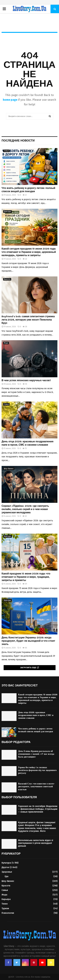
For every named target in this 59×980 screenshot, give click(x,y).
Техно (5, 904)
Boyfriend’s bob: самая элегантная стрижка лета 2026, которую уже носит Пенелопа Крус (28, 320)
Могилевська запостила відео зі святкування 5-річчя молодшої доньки (36, 843)
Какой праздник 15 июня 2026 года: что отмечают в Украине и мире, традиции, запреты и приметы (26, 577)
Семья (6, 151)
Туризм (5, 908)
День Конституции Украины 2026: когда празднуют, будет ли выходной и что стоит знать (28, 641)
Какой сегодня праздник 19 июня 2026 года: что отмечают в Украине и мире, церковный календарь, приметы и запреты (29, 252)
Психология (8, 913)
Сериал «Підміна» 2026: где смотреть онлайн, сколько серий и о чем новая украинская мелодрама (25, 509)
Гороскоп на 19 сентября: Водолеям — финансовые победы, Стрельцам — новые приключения (38, 809)
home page (10, 100)
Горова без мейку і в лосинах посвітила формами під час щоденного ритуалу (37, 770)
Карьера (6, 899)
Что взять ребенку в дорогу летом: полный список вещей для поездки (28, 190)
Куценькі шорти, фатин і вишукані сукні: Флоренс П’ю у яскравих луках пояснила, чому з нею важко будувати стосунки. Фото (37, 827)
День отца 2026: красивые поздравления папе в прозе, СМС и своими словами (27, 443)
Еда (7, 876)
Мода (6, 343)
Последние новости (18, 141)
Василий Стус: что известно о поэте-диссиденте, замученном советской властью (36, 787)
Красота (7, 279)
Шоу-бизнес (9, 469)
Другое (5, 867)
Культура (7, 212)
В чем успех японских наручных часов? (26, 380)
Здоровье (7, 872)
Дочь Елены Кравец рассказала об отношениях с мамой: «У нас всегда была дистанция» (36, 754)
